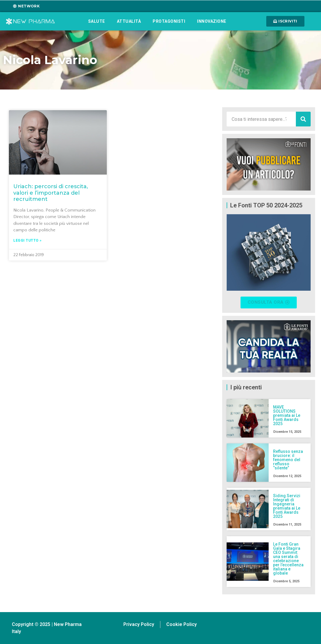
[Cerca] (303, 119)
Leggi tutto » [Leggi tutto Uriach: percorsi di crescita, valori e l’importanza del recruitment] (28, 240)
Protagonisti (169, 21)
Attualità (129, 21)
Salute (97, 21)
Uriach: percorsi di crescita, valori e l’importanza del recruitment (51, 193)
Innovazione (212, 21)
